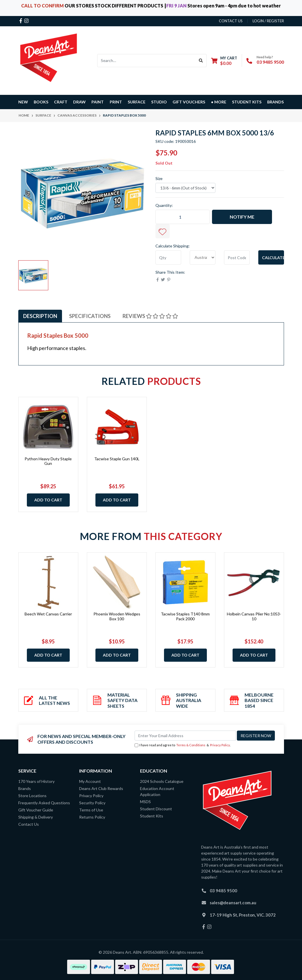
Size (159, 178)
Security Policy (92, 803)
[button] (163, 231)
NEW (23, 102)
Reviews (150, 316)
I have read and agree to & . (183, 745)
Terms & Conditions (191, 745)
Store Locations (32, 796)
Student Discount (156, 809)
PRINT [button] (116, 102)
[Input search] (146, 61)
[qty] (168, 257)
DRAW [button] (79, 102)
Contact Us (29, 824)
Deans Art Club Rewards (101, 788)
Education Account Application (157, 791)
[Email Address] (185, 736)
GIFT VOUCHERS (189, 102)
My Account (90, 781)
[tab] (40, 316)
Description (40, 316)
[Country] (203, 257)
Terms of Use (91, 810)
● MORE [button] (218, 102)
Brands (25, 788)
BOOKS (41, 102)
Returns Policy (92, 817)
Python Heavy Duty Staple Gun (48, 461)
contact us (231, 21)
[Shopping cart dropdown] (224, 60)
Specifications (90, 316)
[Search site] (201, 61)
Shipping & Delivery (36, 817)
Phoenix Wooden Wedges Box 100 (117, 616)
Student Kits (247, 102)
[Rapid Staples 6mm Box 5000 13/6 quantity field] (183, 217)
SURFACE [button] (137, 102)
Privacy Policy (220, 745)
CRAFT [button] (61, 102)
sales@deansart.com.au (233, 903)
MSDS (145, 802)
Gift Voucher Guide (36, 810)
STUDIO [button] (159, 102)
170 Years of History (36, 781)
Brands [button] (275, 102)
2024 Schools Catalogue (162, 781)
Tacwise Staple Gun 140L (117, 459)
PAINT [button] (98, 102)
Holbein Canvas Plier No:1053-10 (254, 616)
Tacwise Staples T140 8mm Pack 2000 (185, 616)
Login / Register (268, 21)
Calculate (273, 258)
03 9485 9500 (270, 62)
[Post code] (237, 257)
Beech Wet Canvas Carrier (48, 614)
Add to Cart (48, 500)
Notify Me (242, 217)
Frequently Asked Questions (44, 803)
